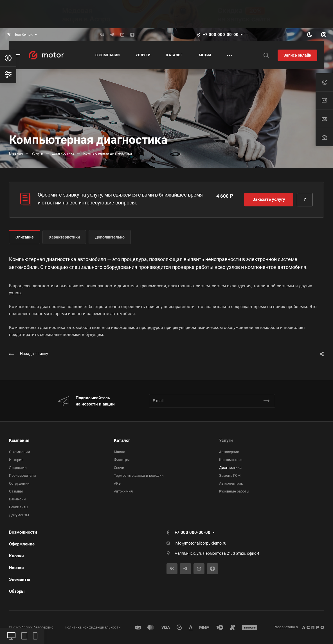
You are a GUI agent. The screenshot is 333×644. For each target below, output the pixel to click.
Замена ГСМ (230, 475)
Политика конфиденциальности (93, 627)
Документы (19, 515)
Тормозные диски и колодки (139, 475)
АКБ (117, 483)
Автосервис (229, 452)
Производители (22, 475)
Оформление (22, 544)
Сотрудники (19, 483)
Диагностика (230, 468)
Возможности (23, 532)
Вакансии (17, 499)
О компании (20, 452)
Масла (120, 452)
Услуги (226, 440)
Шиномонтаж (231, 460)
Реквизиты (19, 507)
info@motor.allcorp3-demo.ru (201, 543)
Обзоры (17, 591)
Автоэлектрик (231, 483)
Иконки (16, 568)
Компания (19, 440)
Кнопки (16, 556)
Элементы (20, 580)
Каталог (122, 440)
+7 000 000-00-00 (221, 35)
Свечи (119, 468)
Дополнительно (110, 237)
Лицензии (18, 468)
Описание (25, 237)
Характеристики (64, 237)
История (16, 460)
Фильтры (122, 460)
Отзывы (16, 491)
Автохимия (123, 491)
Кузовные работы (234, 491)
